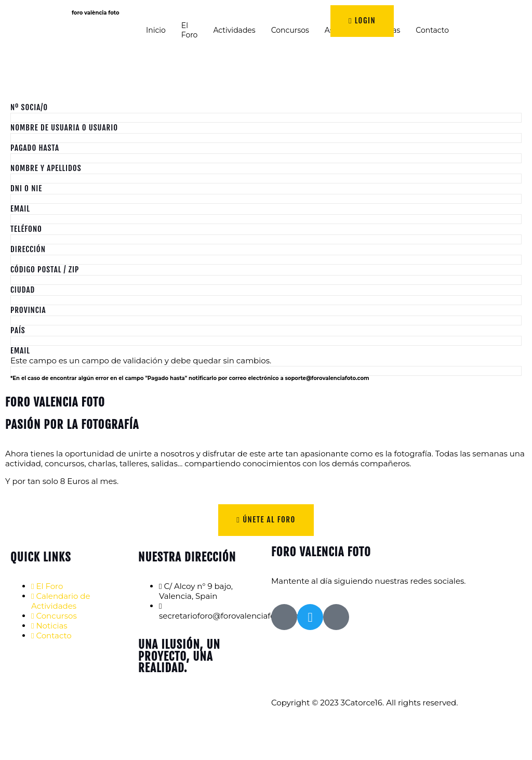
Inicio (156, 30)
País (18, 330)
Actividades (234, 30)
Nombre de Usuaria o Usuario (64, 128)
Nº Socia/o (29, 107)
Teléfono (26, 229)
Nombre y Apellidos (46, 168)
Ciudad (23, 290)
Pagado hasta (35, 148)
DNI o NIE (26, 188)
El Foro (190, 30)
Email (20, 209)
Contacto (432, 30)
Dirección (28, 249)
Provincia (28, 310)
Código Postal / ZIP (45, 270)
